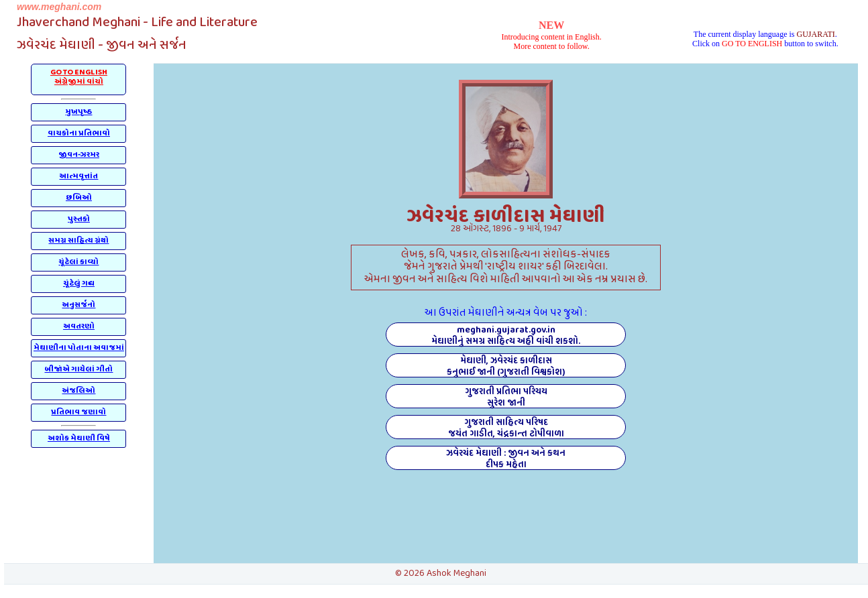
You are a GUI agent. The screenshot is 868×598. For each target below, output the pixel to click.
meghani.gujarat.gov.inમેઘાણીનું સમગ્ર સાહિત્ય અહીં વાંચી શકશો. (506, 335)
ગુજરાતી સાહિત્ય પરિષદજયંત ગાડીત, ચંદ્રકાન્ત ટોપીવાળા (506, 427)
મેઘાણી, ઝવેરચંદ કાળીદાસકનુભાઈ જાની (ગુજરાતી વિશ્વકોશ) (506, 365)
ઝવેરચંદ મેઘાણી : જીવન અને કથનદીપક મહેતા (506, 458)
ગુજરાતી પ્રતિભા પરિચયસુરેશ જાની (506, 396)
